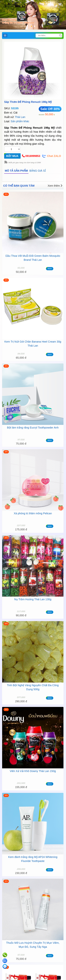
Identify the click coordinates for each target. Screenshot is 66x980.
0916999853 (33, 156)
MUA (50, 269)
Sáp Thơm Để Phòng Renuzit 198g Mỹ (28, 102)
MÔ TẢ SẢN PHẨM (16, 171)
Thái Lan (20, 117)
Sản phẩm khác (20, 121)
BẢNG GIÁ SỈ (38, 171)
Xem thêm (55, 186)
